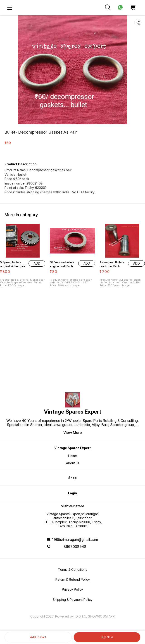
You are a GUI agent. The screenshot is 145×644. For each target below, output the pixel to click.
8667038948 (75, 547)
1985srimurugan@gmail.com (75, 540)
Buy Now (107, 637)
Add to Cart (38, 637)
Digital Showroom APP (95, 616)
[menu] (10, 8)
